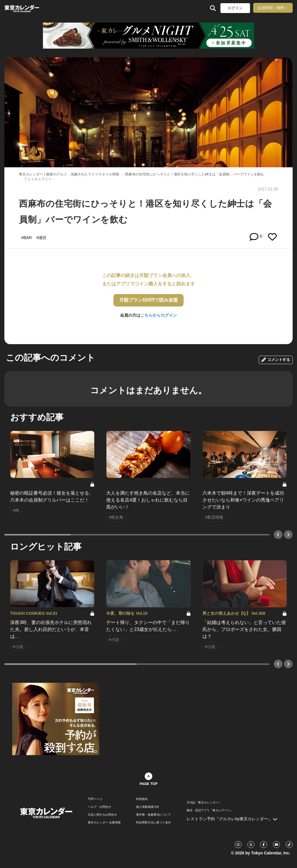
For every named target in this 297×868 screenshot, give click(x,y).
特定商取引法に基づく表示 (153, 823)
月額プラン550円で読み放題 (149, 300)
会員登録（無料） (273, 8)
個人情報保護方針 (148, 807)
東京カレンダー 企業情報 (104, 823)
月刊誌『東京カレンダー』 (204, 803)
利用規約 (142, 799)
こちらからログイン (159, 315)
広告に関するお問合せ (102, 815)
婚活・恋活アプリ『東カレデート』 (210, 810)
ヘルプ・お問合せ (99, 807)
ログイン (235, 8)
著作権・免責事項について (153, 815)
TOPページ (95, 799)
